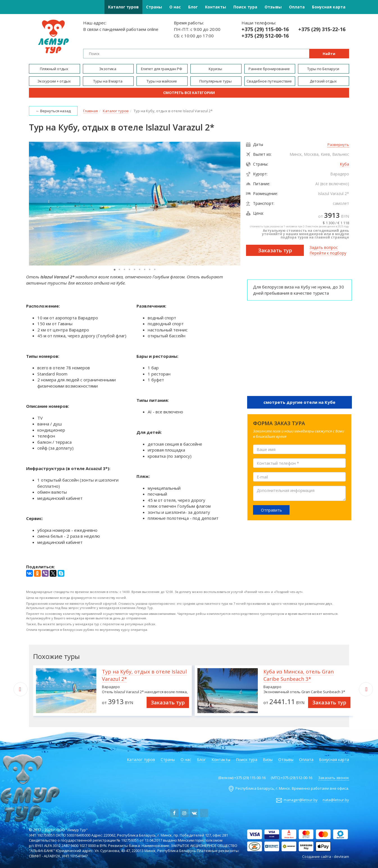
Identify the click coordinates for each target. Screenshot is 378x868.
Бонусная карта (329, 7)
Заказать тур (275, 250)
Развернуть (338, 145)
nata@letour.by (336, 800)
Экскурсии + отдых (54, 81)
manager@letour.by (301, 800)
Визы (268, 760)
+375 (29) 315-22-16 (322, 29)
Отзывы (273, 7)
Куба (344, 164)
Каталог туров (123, 7)
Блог (193, 7)
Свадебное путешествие (270, 81)
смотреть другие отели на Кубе (299, 402)
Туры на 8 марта (108, 81)
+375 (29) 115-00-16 (265, 29)
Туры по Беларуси (324, 69)
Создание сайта (317, 856)
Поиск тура (245, 7)
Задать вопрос (324, 247)
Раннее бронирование (270, 69)
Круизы (216, 69)
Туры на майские (162, 81)
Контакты (216, 7)
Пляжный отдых (54, 69)
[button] (235, 204)
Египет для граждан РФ (162, 69)
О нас (175, 7)
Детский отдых (324, 81)
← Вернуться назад (53, 111)
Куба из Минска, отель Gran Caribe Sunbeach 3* (299, 675)
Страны (154, 7)
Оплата (297, 7)
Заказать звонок (334, 778)
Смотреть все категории (189, 93)
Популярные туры (216, 81)
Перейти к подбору (328, 253)
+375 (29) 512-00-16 (265, 36)
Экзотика (108, 69)
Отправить (271, 510)
